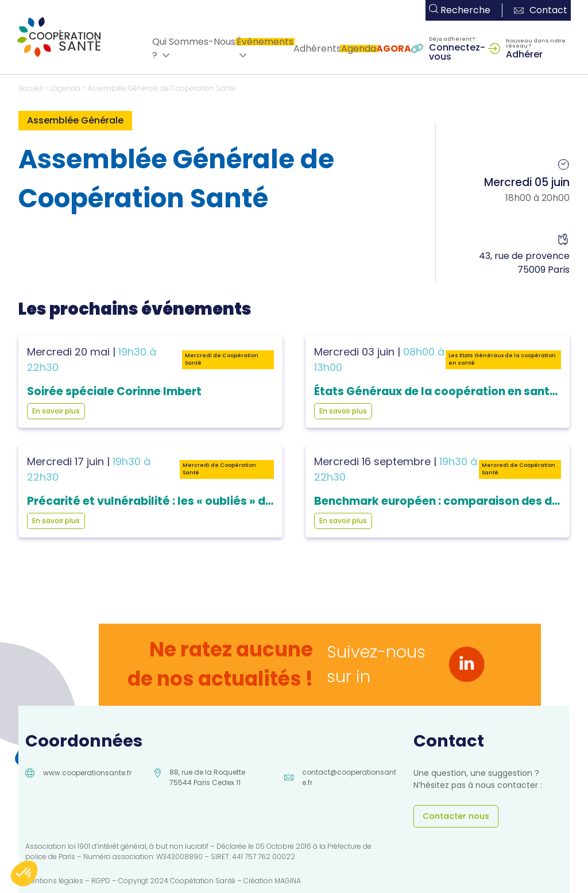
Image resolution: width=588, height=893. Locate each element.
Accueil (31, 88)
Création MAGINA (272, 881)
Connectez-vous (457, 51)
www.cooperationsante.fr (87, 773)
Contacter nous (456, 816)
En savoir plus (56, 411)
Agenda (359, 49)
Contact (541, 10)
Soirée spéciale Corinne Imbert (114, 391)
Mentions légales (54, 881)
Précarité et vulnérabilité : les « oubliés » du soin (163, 501)
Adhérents (317, 49)
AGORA (394, 49)
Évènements (265, 42)
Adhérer (524, 53)
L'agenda (65, 88)
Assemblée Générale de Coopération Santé (162, 88)
